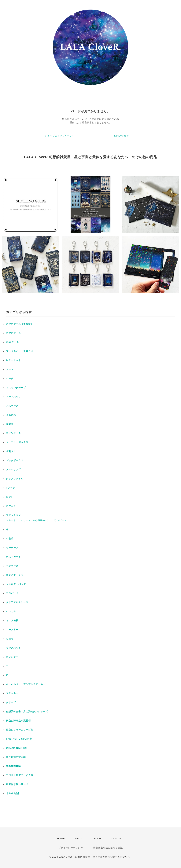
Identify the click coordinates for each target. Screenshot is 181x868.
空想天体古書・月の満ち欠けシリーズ (27, 712)
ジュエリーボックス (17, 442)
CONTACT (118, 839)
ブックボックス (15, 460)
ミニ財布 (11, 415)
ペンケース (12, 566)
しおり (10, 639)
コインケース (13, 433)
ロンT (9, 497)
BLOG (98, 839)
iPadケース (13, 342)
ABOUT (79, 839)
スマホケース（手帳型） (20, 324)
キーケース (12, 548)
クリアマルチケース (17, 602)
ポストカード (13, 557)
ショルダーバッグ (16, 584)
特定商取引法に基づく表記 (108, 848)
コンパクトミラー (16, 575)
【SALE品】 (13, 793)
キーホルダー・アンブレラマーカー (26, 684)
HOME (61, 839)
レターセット (13, 360)
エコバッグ (12, 593)
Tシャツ (11, 488)
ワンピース (60, 520)
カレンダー (12, 657)
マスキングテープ (16, 388)
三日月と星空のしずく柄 (20, 775)
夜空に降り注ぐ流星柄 (18, 721)
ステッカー (12, 693)
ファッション (13, 515)
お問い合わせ (121, 136)
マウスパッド (13, 648)
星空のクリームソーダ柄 (20, 730)
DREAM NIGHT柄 (16, 748)
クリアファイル (15, 479)
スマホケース (13, 333)
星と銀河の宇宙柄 (16, 757)
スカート (11, 520)
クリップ (11, 702)
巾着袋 (10, 539)
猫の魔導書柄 (13, 766)
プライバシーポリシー (71, 848)
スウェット (12, 506)
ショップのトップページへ (60, 136)
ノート (10, 369)
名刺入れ (11, 451)
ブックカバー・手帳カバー (21, 351)
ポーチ (10, 379)
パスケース (12, 406)
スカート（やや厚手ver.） (35, 520)
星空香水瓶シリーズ (17, 784)
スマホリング (13, 470)
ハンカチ (11, 611)
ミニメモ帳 (12, 621)
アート (10, 666)
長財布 (10, 424)
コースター (12, 630)
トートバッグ (13, 397)
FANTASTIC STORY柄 (19, 739)
